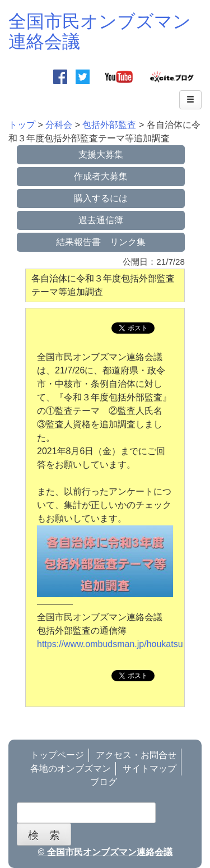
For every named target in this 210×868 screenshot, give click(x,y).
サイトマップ (150, 768)
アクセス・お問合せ (136, 755)
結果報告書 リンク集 (101, 242)
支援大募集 (101, 154)
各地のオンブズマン (71, 768)
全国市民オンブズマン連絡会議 (100, 31)
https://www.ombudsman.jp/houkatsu (110, 644)
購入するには (101, 198)
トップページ (57, 755)
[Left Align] (190, 100)
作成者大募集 (101, 176)
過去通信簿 (101, 220)
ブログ (104, 782)
